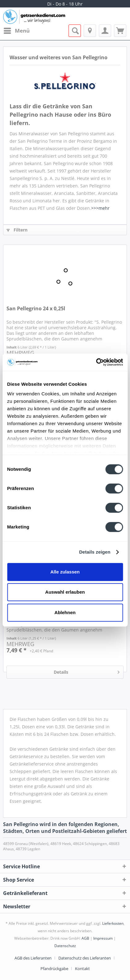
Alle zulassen (65, 572)
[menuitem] (16, 31)
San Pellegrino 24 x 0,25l (36, 309)
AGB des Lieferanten (33, 958)
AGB (85, 938)
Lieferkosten (113, 923)
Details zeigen (95, 552)
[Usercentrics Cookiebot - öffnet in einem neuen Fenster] (96, 362)
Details (87, 671)
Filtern (17, 230)
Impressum (103, 938)
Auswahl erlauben (65, 592)
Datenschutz (65, 946)
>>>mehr (100, 208)
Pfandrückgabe (54, 969)
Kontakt (82, 969)
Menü (17, 30)
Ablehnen (65, 612)
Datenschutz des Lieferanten (85, 958)
